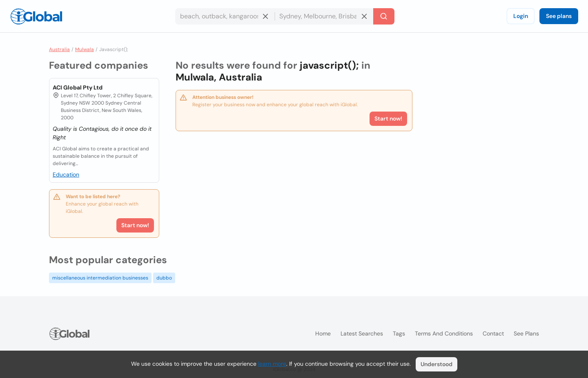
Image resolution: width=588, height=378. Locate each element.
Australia (59, 49)
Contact (493, 333)
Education (66, 174)
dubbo (164, 278)
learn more (272, 364)
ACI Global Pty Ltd (78, 87)
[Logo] (36, 16)
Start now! (135, 225)
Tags (399, 333)
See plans (559, 16)
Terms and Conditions (444, 333)
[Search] (384, 16)
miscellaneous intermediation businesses (100, 278)
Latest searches (362, 333)
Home (323, 333)
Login (521, 16)
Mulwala (85, 49)
